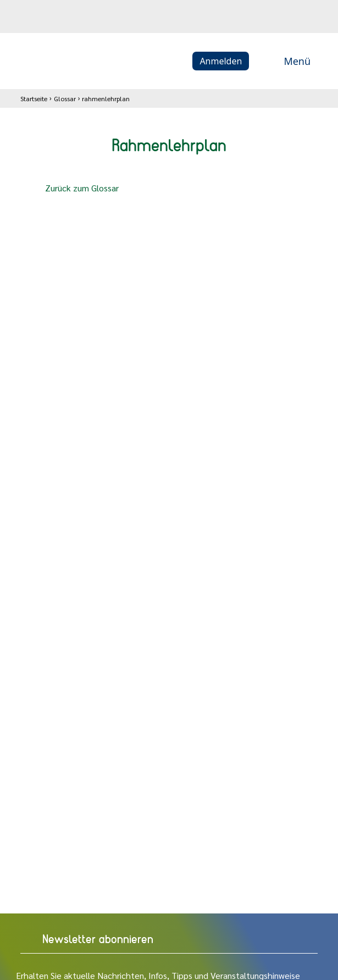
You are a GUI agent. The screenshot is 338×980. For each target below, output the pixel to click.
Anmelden (221, 61)
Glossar (65, 98)
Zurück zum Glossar (73, 189)
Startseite (34, 98)
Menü (285, 61)
